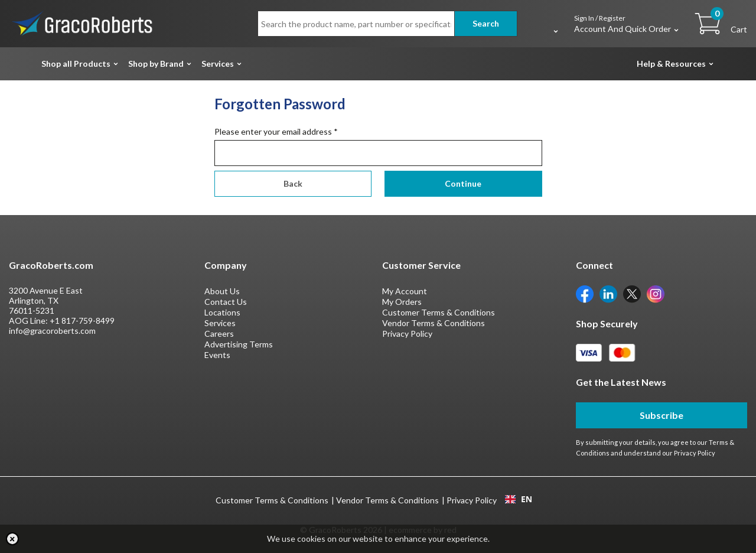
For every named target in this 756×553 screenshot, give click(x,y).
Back (293, 183)
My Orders (402, 302)
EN (519, 499)
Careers (219, 334)
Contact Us (226, 302)
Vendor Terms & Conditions (434, 323)
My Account (405, 291)
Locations (222, 312)
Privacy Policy (407, 334)
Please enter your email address (276, 131)
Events (217, 355)
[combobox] (518, 499)
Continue (463, 183)
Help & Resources (671, 64)
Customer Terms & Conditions (439, 312)
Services (218, 64)
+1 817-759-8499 (82, 321)
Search (486, 23)
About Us (222, 291)
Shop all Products (76, 64)
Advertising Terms (239, 344)
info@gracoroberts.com (52, 331)
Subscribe (661, 415)
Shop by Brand (156, 64)
